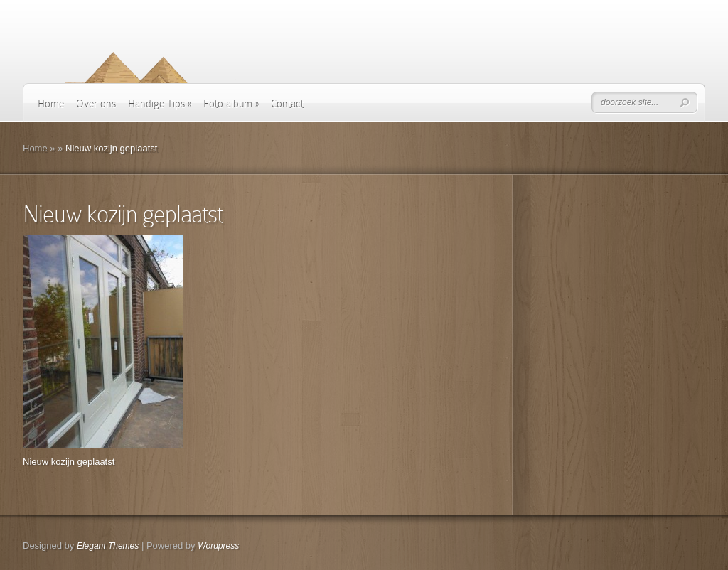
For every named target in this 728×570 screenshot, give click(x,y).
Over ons (96, 104)
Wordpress (218, 546)
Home (51, 104)
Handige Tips (160, 104)
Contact (287, 104)
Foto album (231, 104)
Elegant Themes (108, 546)
